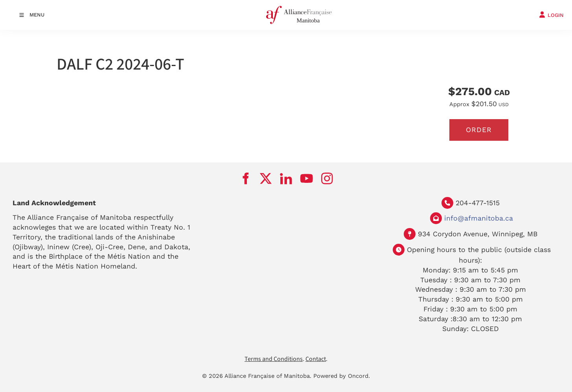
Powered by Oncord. (342, 376)
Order (479, 130)
